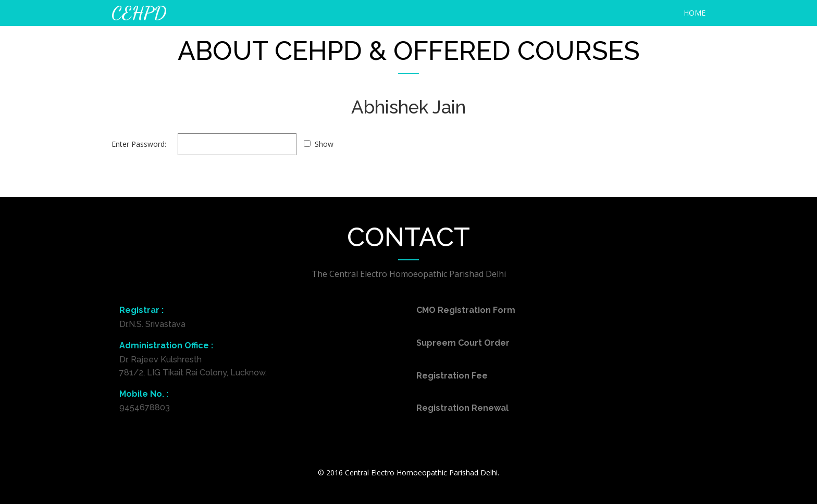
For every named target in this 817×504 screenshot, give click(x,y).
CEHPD (139, 13)
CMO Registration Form (466, 310)
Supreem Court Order (463, 343)
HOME (695, 13)
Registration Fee (452, 376)
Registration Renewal (462, 408)
